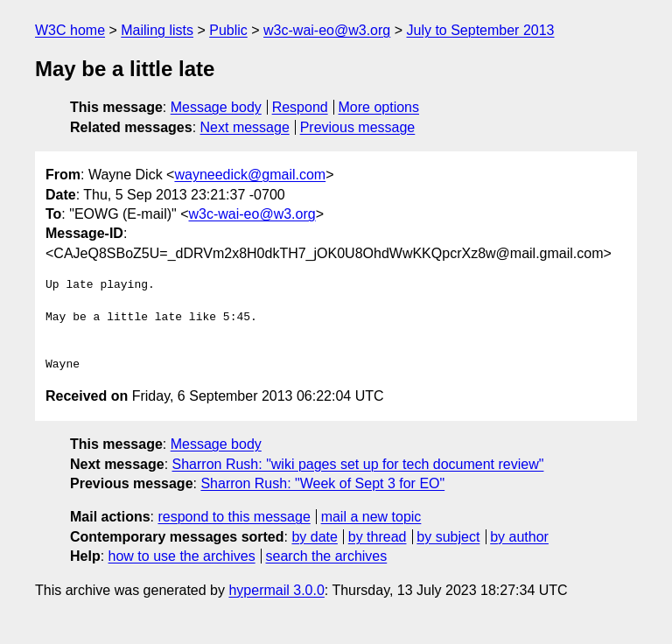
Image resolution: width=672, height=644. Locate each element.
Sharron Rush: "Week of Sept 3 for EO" (322, 483)
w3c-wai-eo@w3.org (327, 30)
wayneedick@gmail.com (250, 175)
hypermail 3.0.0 (276, 590)
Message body (216, 107)
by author (519, 537)
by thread (378, 537)
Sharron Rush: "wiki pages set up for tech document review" (358, 464)
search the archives (327, 556)
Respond (300, 107)
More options (379, 107)
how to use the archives (182, 556)
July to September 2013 (480, 30)
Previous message (358, 127)
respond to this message (234, 517)
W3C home (70, 30)
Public (228, 30)
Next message (245, 127)
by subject (448, 537)
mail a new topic (371, 517)
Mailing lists (157, 30)
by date (314, 537)
